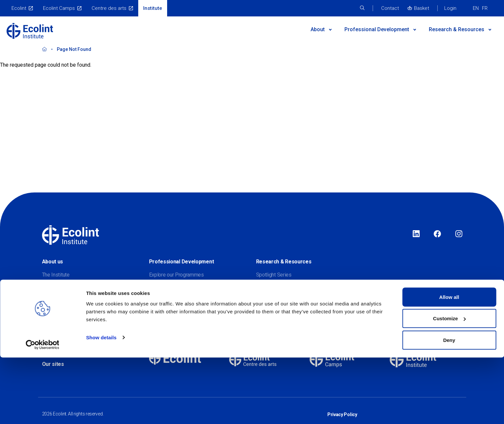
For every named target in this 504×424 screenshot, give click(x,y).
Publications (270, 314)
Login (450, 8)
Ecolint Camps (59, 8)
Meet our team (58, 301)
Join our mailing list (63, 314)
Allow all (449, 363)
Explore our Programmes (176, 275)
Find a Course (164, 288)
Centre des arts (109, 8)
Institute (153, 8)
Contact (390, 8)
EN (476, 8)
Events (157, 314)
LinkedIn (416, 234)
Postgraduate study (171, 301)
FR (485, 8)
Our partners (55, 288)
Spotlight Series (274, 275)
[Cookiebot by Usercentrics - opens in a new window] (43, 411)
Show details (101, 404)
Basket (422, 8)
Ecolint (19, 8)
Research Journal (275, 288)
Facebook (437, 234)
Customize (449, 385)
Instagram (459, 234)
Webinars (267, 301)
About (318, 29)
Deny (449, 406)
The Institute (56, 275)
